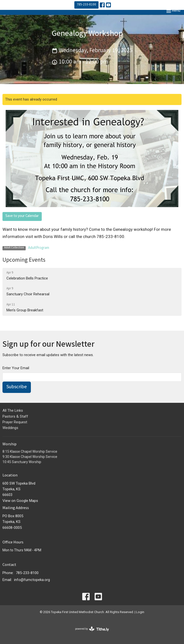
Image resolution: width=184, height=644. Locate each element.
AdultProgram (39, 248)
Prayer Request (15, 422)
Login (140, 612)
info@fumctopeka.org (32, 580)
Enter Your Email (16, 368)
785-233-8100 (86, 5)
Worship (10, 444)
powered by (92, 629)
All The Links (13, 410)
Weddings (10, 428)
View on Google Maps (20, 501)
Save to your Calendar (22, 216)
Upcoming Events (24, 260)
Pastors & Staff (15, 416)
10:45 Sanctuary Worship (22, 462)
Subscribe (17, 387)
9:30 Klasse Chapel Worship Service (30, 457)
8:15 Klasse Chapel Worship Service (30, 451)
